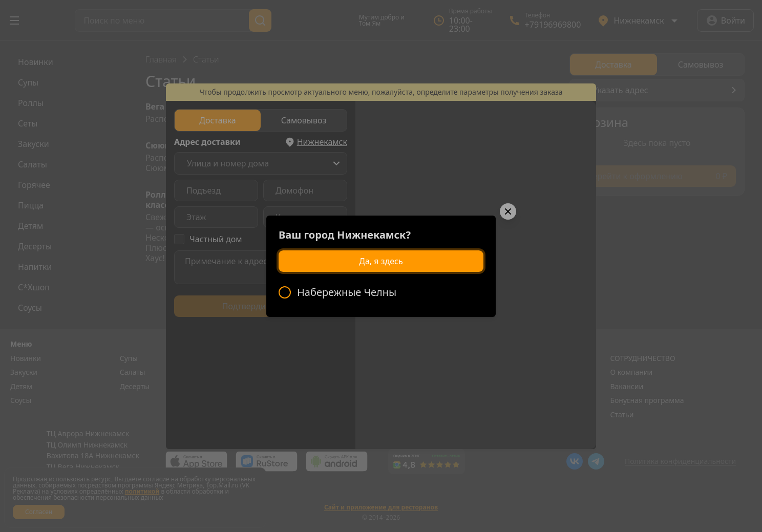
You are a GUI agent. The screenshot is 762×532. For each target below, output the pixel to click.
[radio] (381, 292)
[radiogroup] (381, 292)
